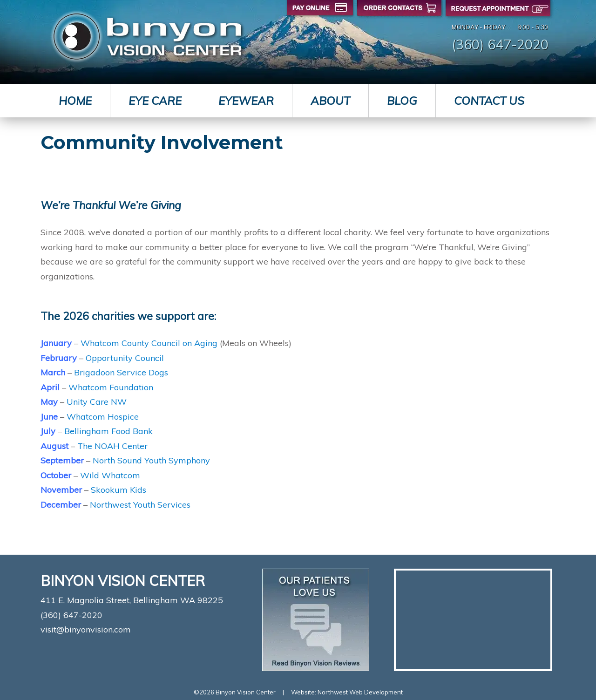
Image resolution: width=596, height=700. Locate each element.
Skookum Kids (119, 490)
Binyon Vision (147, 37)
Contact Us (489, 101)
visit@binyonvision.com (86, 629)
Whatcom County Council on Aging (149, 343)
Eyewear (246, 101)
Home (75, 101)
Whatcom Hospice (103, 417)
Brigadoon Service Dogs (121, 372)
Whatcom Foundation (111, 387)
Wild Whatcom (110, 475)
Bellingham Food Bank (108, 431)
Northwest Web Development (360, 692)
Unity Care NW (97, 402)
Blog (402, 101)
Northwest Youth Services (140, 505)
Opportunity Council (125, 358)
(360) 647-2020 (500, 44)
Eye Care (155, 101)
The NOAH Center (112, 446)
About (330, 101)
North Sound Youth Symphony (151, 460)
